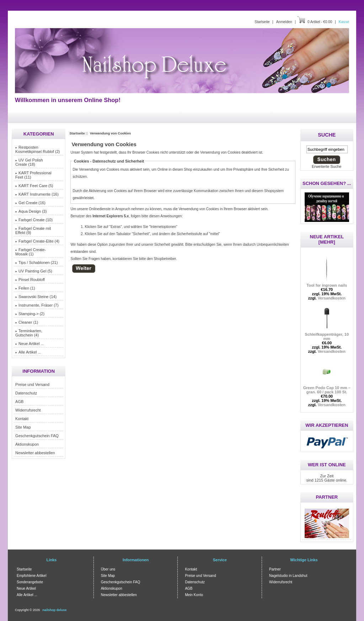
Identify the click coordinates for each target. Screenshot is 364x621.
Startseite (262, 22)
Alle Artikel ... (28, 352)
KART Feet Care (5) (34, 186)
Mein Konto (194, 595)
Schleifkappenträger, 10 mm (327, 335)
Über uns (108, 569)
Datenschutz (26, 393)
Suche (327, 135)
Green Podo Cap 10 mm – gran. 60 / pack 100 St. (327, 388)
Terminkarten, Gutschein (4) (29, 333)
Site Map (23, 427)
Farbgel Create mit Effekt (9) (33, 230)
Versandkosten (332, 298)
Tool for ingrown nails (327, 283)
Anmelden (284, 22)
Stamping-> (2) (30, 314)
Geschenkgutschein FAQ (37, 436)
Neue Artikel (26, 588)
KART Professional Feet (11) (33, 175)
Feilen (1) (25, 288)
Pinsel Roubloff (30, 280)
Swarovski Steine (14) (36, 297)
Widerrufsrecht (28, 410)
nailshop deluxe (54, 610)
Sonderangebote (30, 582)
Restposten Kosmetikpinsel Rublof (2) (38, 149)
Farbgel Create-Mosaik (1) (31, 252)
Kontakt (22, 419)
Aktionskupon (27, 444)
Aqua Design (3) (31, 211)
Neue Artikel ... (30, 344)
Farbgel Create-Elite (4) (37, 241)
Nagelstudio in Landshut (288, 576)
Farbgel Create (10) (34, 220)
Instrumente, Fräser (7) (37, 305)
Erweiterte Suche (327, 166)
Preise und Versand (32, 384)
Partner (275, 569)
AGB (19, 402)
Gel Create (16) (30, 203)
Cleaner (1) (27, 322)
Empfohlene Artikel (31, 576)
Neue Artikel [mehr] (327, 239)
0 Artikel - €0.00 (320, 22)
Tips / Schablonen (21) (36, 262)
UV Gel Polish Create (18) (29, 162)
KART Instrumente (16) (37, 194)
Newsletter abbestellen (35, 453)
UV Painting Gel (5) (34, 271)
